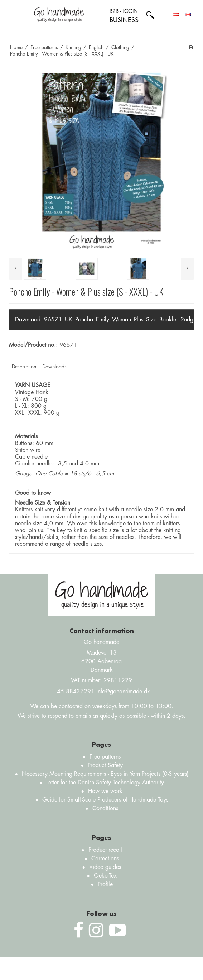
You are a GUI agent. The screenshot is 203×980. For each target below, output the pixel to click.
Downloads (54, 367)
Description (24, 367)
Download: (105, 320)
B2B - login (124, 16)
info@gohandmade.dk (123, 692)
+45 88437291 (74, 692)
